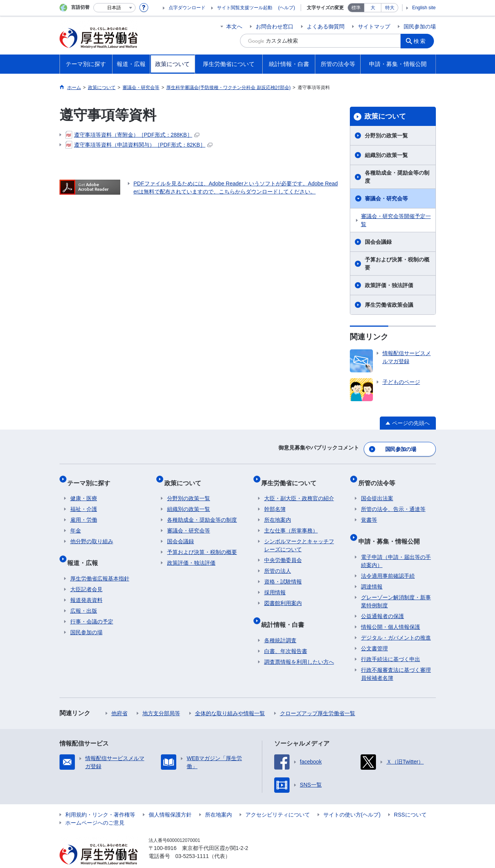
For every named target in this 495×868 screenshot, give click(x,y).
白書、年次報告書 (286, 636)
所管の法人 (278, 562)
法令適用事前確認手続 (388, 561)
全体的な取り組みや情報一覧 (230, 698)
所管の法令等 (379, 477)
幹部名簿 (275, 501)
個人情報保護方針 (170, 800)
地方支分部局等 (161, 698)
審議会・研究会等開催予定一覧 (396, 220)
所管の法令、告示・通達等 (393, 501)
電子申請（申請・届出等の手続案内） (396, 546)
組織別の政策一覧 (386, 155)
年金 (76, 522)
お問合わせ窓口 (275, 26)
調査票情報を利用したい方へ (299, 647)
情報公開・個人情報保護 (391, 612)
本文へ (234, 26)
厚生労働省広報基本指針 (100, 564)
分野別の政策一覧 (386, 136)
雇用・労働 (84, 511)
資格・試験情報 (283, 573)
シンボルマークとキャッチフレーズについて (299, 537)
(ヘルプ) (286, 8)
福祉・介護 (84, 501)
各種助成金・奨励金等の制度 (397, 177)
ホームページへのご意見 (95, 808)
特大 (390, 8)
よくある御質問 (326, 26)
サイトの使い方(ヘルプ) (352, 800)
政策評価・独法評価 (389, 285)
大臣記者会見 (86, 574)
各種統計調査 (280, 625)
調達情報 (372, 572)
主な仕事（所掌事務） (291, 522)
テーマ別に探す (92, 477)
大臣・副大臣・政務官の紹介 (299, 490)
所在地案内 (278, 511)
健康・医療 (84, 490)
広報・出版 (84, 596)
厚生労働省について (292, 477)
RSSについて (410, 800)
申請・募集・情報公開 (392, 529)
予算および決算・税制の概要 (397, 264)
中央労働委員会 (283, 552)
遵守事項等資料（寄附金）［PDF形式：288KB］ (132, 135)
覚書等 (369, 511)
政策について (385, 116)
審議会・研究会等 (386, 198)
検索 (422, 41)
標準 (356, 8)
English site (424, 8)
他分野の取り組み (92, 533)
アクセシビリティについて (278, 800)
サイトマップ (374, 26)
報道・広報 (86, 551)
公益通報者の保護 (382, 601)
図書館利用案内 (283, 595)
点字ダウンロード (187, 8)
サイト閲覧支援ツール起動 (245, 8)
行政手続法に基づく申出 (391, 644)
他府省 (119, 698)
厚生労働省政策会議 (389, 305)
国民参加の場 (420, 26)
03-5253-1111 (192, 841)
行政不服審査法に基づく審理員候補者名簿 (396, 659)
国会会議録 (378, 242)
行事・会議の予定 (92, 607)
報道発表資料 (86, 585)
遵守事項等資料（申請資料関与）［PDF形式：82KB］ (139, 145)
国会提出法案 (377, 490)
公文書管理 (374, 633)
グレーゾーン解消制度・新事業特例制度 (396, 586)
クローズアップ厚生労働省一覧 (318, 698)
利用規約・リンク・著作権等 (100, 800)
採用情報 (275, 584)
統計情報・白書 (286, 613)
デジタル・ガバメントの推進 (396, 623)
